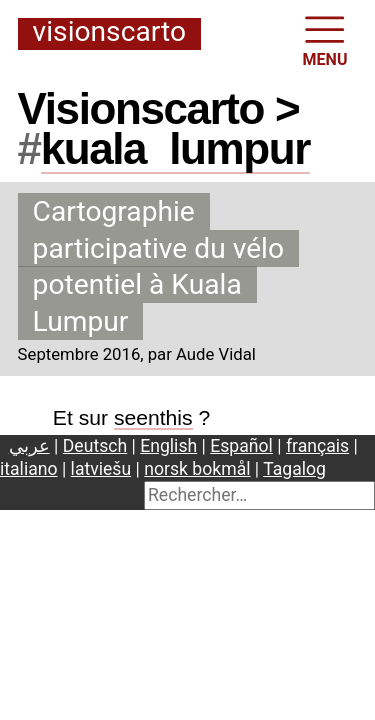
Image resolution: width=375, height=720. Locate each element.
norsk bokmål (197, 469)
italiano (29, 469)
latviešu (101, 469)
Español (241, 446)
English (168, 446)
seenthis (153, 417)
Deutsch (95, 446)
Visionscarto (109, 33)
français (317, 446)
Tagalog (294, 469)
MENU (325, 39)
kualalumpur (175, 148)
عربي (29, 446)
